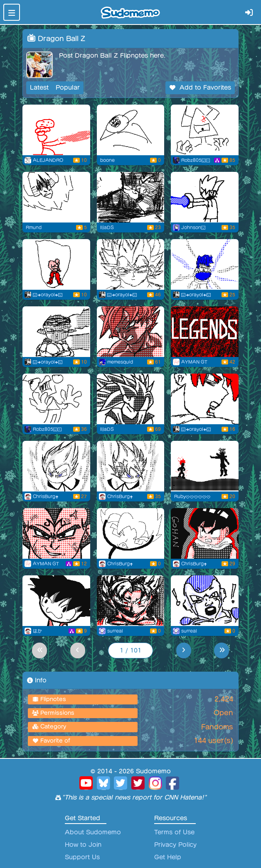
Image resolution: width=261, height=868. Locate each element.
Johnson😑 (193, 227)
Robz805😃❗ (196, 160)
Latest (39, 88)
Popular (68, 88)
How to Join (83, 845)
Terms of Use (174, 832)
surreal (115, 631)
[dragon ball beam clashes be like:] (56, 130)
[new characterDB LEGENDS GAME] (205, 332)
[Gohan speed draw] (205, 533)
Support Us (82, 857)
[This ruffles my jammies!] (131, 533)
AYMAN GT (194, 362)
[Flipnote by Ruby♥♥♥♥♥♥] (205, 466)
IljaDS (107, 227)
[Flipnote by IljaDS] (131, 197)
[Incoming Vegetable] (56, 197)
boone (107, 160)
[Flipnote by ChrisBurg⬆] (56, 466)
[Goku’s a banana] (56, 601)
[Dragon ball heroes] (56, 533)
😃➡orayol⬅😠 (48, 295)
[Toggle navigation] (12, 12)
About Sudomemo (93, 832)
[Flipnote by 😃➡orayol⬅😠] (56, 264)
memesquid (120, 362)
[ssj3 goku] (131, 332)
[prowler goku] (131, 601)
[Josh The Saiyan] (205, 197)
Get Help (168, 857)
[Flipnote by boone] (131, 130)
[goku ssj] (205, 601)
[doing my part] (205, 130)
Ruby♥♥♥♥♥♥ (192, 496)
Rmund (34, 227)
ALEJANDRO (48, 160)
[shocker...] (56, 399)
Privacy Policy (175, 845)
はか (37, 631)
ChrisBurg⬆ (46, 496)
